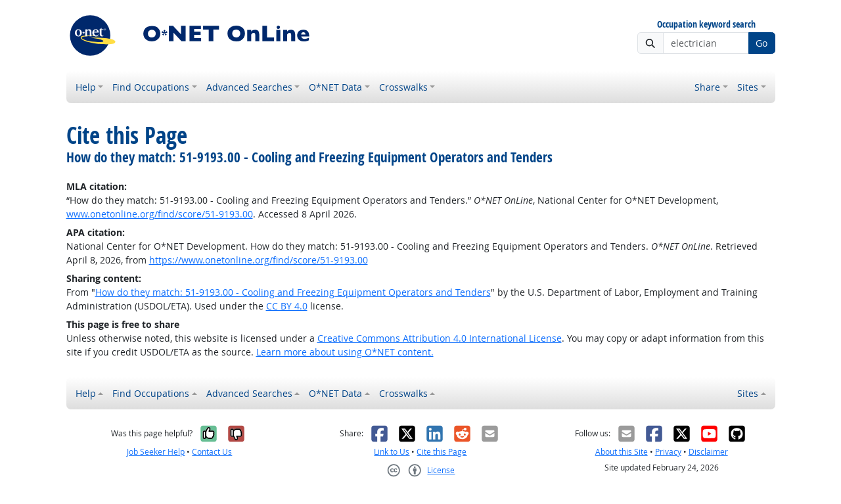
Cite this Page (442, 452)
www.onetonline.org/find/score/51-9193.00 (160, 214)
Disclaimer (708, 452)
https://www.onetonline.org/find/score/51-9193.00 (259, 260)
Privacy (668, 452)
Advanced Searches (249, 87)
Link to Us (392, 452)
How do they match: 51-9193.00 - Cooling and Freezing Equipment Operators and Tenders (293, 292)
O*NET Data (335, 87)
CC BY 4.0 (287, 306)
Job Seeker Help (156, 452)
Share (707, 87)
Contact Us (212, 452)
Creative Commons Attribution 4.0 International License (440, 338)
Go (761, 43)
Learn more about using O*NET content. (345, 352)
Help (86, 87)
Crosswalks (403, 87)
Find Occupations (151, 87)
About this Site (622, 452)
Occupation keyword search (706, 25)
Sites (748, 87)
